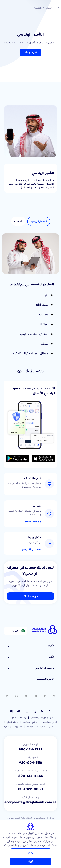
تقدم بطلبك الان (30, 52)
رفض (31, 852)
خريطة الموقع (13, 722)
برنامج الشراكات (30, 722)
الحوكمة (41, 726)
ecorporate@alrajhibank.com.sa (30, 802)
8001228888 (33, 522)
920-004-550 (31, 763)
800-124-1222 (31, 749)
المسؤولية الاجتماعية (13, 726)
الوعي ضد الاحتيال (49, 722)
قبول (31, 861)
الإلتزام (30, 726)
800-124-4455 (31, 776)
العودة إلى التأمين (46, 8)
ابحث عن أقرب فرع (31, 549)
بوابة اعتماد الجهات (18, 718)
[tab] (39, 221)
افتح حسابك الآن (31, 596)
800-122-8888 (30, 789)
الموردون (53, 726)
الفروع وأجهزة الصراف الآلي (42, 718)
